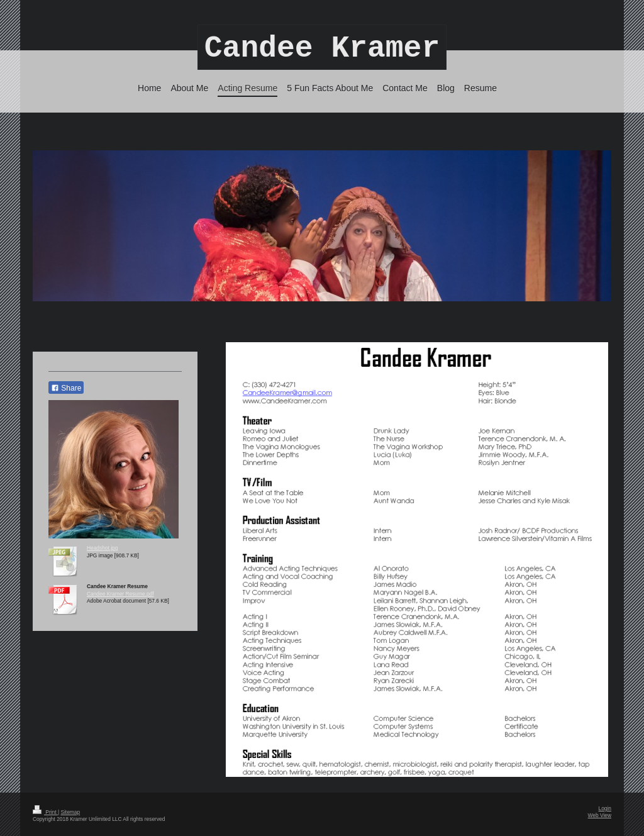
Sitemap (70, 812)
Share (66, 388)
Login (605, 808)
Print (45, 812)
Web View (600, 815)
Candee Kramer (322, 48)
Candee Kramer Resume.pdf (120, 594)
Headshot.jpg (102, 548)
